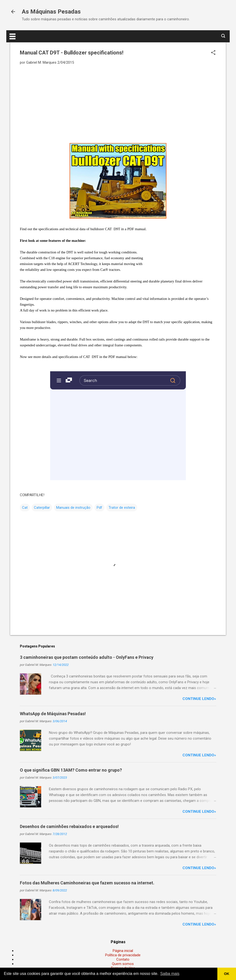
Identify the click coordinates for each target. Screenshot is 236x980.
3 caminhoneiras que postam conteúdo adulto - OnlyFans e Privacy (87, 657)
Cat (25, 508)
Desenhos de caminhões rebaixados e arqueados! (69, 826)
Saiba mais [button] (170, 974)
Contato (123, 959)
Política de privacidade (123, 955)
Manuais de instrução (73, 508)
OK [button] (227, 974)
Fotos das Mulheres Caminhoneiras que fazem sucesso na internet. (87, 883)
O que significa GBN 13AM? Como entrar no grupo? (71, 770)
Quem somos (123, 964)
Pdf (99, 508)
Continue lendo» (199, 699)
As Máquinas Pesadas (51, 12)
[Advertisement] (118, 104)
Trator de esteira (122, 508)
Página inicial (123, 951)
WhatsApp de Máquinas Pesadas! (53, 714)
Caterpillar (42, 508)
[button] (213, 53)
